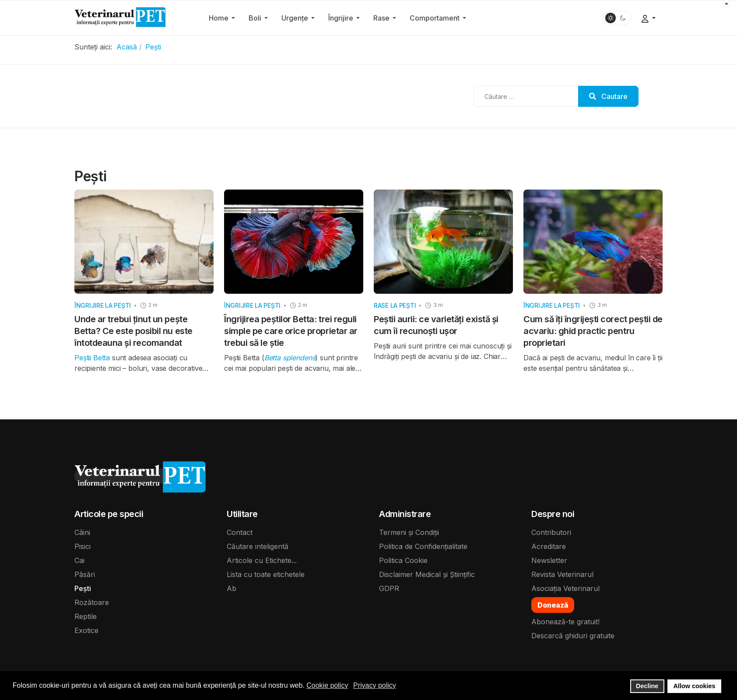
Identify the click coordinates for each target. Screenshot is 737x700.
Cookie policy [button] (327, 685)
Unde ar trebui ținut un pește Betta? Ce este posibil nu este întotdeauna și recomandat (133, 331)
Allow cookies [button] (695, 686)
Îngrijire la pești (103, 305)
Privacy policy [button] (375, 685)
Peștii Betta (93, 358)
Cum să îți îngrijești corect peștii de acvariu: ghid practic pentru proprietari (593, 331)
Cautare (608, 96)
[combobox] (526, 96)
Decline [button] (647, 686)
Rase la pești (395, 305)
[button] (223, 18)
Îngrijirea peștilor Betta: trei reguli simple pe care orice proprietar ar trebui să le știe (291, 331)
